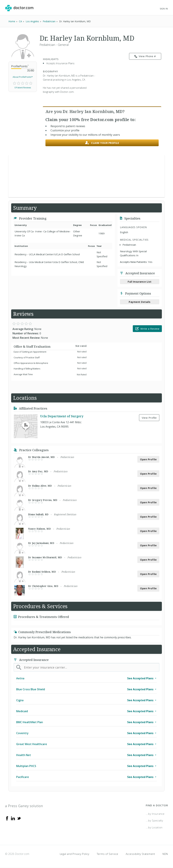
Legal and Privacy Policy (75, 854)
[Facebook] (7, 818)
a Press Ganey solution (24, 806)
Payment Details (140, 302)
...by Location (154, 827)
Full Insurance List (140, 282)
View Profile (149, 418)
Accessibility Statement (140, 854)
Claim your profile (102, 143)
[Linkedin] (13, 818)
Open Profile (148, 459)
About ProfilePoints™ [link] (23, 77)
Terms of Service (108, 854)
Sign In (164, 9)
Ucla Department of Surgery (62, 416)
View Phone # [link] (145, 56)
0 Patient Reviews (23, 88)
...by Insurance (155, 814)
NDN (165, 854)
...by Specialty (155, 820)
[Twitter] (19, 818)
